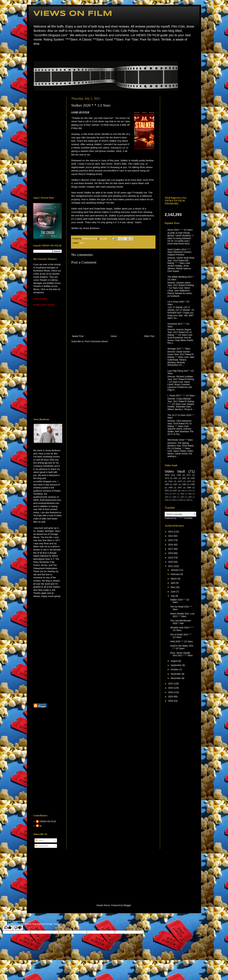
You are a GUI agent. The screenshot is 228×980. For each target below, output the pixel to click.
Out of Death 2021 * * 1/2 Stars (181, 636)
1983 (167, 497)
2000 (167, 500)
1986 (167, 484)
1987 (175, 484)
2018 (171, 553)
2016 (171, 545)
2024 (171, 692)
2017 (171, 549)
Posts (39, 840)
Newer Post (78, 336)
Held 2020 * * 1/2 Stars (181, 641)
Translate (185, 518)
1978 (180, 481)
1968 (183, 491)
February (175, 574)
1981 (175, 478)
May (173, 587)
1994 (182, 497)
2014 (171, 536)
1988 (184, 484)
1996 (190, 497)
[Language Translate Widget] (180, 514)
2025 (171, 697)
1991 (184, 478)
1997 (180, 488)
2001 (167, 491)
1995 (171, 488)
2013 (171, 532)
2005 (174, 500)
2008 (181, 500)
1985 (174, 497)
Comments (42, 846)
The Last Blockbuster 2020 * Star (181, 622)
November (176, 674)
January (175, 570)
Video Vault (175, 471)
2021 (82, 243)
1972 (190, 491)
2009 (188, 500)
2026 (171, 701)
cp (40, 826)
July (173, 596)
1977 (174, 494)
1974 (167, 478)
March (174, 579)
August (174, 661)
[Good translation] (8, 928)
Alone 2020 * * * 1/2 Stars (180, 230)
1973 (167, 494)
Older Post (149, 336)
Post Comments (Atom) (96, 341)
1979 (189, 481)
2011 (189, 475)
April (173, 583)
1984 (179, 475)
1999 (193, 478)
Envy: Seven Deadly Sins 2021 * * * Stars (181, 654)
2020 (171, 562)
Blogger (127, 905)
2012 (167, 475)
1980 (182, 494)
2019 (171, 558)
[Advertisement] (47, 144)
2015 (171, 540)
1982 (190, 494)
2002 (171, 481)
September (176, 665)
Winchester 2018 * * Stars (180, 440)
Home (34, 53)
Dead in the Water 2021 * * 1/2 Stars (182, 647)
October (175, 669)
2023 (171, 688)
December (176, 678)
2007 (175, 491)
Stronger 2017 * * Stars (179, 349)
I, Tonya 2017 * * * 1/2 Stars (181, 396)
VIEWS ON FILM (73, 14)
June (173, 592)
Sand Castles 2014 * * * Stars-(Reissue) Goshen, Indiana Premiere (180, 252)
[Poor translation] (18, 928)
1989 (193, 484)
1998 (189, 488)
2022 (171, 684)
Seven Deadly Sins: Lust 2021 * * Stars (182, 615)
